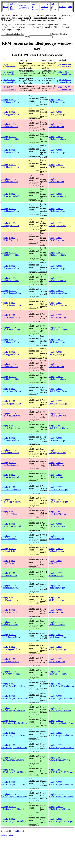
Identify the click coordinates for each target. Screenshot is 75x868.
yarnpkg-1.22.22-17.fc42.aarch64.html (10, 267)
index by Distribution (24, 7)
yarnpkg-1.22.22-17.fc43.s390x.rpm (57, 239)
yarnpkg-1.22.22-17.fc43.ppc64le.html (10, 224)
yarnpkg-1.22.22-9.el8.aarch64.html (9, 537)
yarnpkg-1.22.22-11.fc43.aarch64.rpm (57, 439)
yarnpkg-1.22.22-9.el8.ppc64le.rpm (56, 550)
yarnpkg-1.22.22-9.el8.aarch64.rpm (56, 537)
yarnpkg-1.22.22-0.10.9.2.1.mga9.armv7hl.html (14, 746)
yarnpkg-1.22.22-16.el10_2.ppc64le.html (11, 402)
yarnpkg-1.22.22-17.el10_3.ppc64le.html (11, 304)
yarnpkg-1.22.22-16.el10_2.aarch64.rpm (58, 390)
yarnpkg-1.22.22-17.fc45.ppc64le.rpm (57, 113)
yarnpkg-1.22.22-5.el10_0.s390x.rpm (57, 660)
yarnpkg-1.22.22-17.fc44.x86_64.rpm (57, 195)
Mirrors (62, 7)
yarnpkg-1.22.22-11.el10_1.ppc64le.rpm (58, 501)
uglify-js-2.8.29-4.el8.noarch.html (9, 66)
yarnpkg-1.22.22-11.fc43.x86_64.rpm (57, 476)
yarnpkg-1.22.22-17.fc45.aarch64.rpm (57, 101)
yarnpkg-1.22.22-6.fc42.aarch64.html (10, 587)
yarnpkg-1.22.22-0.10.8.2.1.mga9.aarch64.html (14, 783)
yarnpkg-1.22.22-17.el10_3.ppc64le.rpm (58, 304)
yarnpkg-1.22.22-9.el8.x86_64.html (9, 574)
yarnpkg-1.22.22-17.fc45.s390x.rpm (57, 125)
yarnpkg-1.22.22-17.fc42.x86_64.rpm (57, 279)
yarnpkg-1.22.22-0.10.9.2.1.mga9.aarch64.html (14, 734)
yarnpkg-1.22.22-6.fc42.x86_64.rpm (57, 623)
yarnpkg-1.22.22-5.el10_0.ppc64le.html (11, 648)
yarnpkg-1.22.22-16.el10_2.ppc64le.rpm (58, 402)
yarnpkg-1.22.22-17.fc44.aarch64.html (10, 151)
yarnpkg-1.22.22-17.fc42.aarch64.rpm (57, 267)
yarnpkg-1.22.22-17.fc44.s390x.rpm (57, 180)
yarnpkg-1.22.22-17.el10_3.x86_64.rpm (58, 329)
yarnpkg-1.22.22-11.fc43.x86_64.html (10, 476)
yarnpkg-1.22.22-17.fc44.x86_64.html (10, 195)
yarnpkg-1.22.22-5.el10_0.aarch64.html (11, 636)
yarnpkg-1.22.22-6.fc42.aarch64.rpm (57, 587)
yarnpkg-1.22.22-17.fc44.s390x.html (10, 180)
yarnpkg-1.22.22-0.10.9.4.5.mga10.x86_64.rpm (61, 722)
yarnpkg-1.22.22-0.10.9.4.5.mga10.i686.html (13, 709)
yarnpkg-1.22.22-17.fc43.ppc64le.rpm (57, 224)
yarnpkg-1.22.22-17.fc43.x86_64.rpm (57, 254)
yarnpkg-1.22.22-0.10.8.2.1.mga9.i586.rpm (60, 808)
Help (70, 7)
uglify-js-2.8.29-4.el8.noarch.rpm (64, 66)
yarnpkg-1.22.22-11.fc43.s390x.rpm (57, 464)
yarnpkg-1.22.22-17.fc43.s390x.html (10, 239)
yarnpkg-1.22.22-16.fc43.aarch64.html (10, 341)
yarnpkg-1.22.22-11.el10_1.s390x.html (11, 513)
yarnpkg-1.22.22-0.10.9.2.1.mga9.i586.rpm (60, 759)
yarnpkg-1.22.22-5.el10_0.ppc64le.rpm (58, 648)
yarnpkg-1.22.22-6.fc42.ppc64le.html (10, 599)
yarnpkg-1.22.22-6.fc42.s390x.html (9, 611)
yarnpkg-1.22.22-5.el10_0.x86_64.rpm (58, 673)
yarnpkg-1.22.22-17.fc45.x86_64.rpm (57, 138)
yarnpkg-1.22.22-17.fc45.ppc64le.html (10, 113)
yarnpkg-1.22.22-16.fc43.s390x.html (10, 365)
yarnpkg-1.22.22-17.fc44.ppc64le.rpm (57, 166)
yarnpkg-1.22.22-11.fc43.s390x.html (10, 464)
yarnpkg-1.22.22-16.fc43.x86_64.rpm (57, 378)
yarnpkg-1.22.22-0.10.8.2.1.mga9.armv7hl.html (14, 796)
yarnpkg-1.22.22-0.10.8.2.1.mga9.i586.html (13, 808)
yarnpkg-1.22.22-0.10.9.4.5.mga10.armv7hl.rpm (62, 697)
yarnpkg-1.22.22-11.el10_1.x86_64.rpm (58, 525)
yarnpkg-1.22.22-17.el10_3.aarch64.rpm (58, 292)
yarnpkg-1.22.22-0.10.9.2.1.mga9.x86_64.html (14, 771)
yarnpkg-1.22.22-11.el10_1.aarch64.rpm (58, 488)
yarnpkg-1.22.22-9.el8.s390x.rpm (56, 562)
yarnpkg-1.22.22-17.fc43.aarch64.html (10, 210)
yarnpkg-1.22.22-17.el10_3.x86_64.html (11, 329)
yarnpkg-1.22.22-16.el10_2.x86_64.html (11, 427)
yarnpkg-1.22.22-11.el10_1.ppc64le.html (11, 501)
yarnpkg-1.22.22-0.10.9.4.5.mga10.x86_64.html (14, 722)
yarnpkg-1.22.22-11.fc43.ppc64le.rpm (57, 451)
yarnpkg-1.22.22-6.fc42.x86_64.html (10, 623)
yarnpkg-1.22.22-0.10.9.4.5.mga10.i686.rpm (60, 709)
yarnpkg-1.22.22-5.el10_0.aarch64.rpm (58, 636)
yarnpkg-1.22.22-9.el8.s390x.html (9, 562)
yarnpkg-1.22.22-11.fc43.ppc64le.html (10, 451)
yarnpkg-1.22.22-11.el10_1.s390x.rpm (57, 513)
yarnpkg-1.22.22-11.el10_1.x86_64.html (11, 525)
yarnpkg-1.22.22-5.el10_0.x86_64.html (11, 673)
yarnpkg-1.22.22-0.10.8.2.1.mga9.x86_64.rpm (61, 820)
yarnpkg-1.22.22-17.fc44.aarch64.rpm (57, 151)
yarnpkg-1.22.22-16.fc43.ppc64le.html (10, 353)
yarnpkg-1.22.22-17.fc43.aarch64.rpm (57, 210)
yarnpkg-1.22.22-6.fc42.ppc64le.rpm (57, 599)
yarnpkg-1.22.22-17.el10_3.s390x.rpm (58, 316)
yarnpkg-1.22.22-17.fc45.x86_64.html (10, 138)
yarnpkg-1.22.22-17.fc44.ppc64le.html (10, 166)
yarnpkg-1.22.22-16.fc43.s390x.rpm (57, 365)
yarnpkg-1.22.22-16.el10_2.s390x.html (11, 415)
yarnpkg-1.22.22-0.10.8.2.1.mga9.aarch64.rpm (61, 783)
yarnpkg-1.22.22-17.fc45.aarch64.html (10, 101)
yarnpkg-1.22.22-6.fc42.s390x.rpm (56, 611)
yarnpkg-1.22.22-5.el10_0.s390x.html (10, 660)
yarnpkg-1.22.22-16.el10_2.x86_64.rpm (58, 427)
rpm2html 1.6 (19, 831)
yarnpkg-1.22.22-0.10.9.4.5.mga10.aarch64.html (15, 685)
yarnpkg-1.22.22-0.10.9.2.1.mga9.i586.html (13, 759)
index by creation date (45, 7)
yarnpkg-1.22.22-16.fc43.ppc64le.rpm (57, 353)
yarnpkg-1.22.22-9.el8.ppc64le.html (9, 550)
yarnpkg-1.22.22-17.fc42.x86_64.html (10, 279)
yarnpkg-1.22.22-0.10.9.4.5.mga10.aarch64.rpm (61, 685)
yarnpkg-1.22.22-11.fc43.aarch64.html (10, 439)
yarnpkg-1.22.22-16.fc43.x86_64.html (10, 378)
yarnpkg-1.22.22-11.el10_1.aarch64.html (11, 488)
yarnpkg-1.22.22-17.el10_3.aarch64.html (11, 292)
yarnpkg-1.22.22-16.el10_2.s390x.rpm (58, 415)
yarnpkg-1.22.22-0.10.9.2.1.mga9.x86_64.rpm (61, 771)
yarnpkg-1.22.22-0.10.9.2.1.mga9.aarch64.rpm (61, 734)
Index (6, 7)
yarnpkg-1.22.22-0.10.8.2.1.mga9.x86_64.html (14, 820)
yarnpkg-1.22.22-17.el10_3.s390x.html (11, 316)
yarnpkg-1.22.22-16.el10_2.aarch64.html (11, 390)
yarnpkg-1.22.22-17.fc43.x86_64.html (10, 254)
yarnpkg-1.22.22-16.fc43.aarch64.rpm (57, 341)
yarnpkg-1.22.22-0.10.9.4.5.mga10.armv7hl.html (15, 697)
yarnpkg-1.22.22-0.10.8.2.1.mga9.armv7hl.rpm (61, 796)
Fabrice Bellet (7, 835)
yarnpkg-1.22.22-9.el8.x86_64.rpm (56, 574)
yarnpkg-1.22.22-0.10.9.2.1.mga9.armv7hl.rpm (61, 746)
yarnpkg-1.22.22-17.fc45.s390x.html (10, 125)
